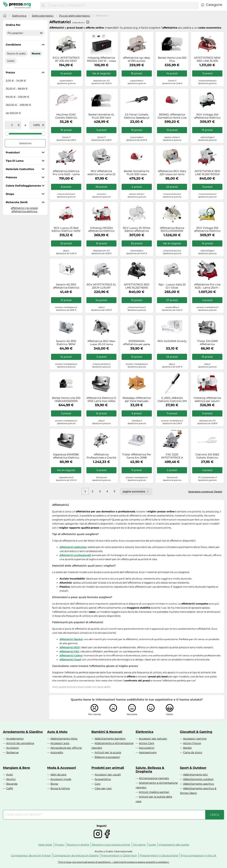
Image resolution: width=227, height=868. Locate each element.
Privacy (60, 845)
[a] (36, 125)
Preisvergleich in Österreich (119, 855)
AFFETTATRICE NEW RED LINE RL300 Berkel (207, 59)
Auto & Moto (57, 732)
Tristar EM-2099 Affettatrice (207, 343)
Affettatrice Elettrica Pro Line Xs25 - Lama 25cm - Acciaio (66, 173)
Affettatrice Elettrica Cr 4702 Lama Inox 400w (101, 400)
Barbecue (12, 752)
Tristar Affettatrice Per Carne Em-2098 (137, 456)
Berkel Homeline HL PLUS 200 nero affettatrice (101, 116)
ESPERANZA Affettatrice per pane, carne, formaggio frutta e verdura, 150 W (137, 343)
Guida (152, 845)
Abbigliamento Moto (64, 739)
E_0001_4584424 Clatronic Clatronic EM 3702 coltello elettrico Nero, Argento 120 (172, 400)
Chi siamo (139, 845)
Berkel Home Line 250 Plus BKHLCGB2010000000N (172, 59)
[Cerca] (43, 6)
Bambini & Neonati (107, 732)
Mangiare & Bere (16, 768)
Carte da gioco (193, 752)
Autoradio (57, 752)
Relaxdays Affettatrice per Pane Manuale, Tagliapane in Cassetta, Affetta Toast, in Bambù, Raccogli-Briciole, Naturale (137, 400)
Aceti (10, 775)
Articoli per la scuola (108, 752)
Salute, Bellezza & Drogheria (150, 770)
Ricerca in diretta (78, 845)
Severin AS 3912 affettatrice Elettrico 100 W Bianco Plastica (66, 286)
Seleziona (25, 143)
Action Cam (147, 743)
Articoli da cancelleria (20, 743)
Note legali (45, 845)
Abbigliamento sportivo (199, 784)
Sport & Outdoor (193, 768)
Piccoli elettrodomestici (75, 16)
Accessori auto (60, 743)
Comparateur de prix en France (31, 855)
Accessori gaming (195, 739)
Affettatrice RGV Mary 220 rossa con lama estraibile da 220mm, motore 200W (172, 173)
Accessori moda (61, 779)
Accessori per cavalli (108, 775)
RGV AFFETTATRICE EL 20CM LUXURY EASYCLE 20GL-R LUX (101, 286)
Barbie (187, 748)
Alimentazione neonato (154, 778)
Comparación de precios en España (76, 855)
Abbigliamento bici (195, 775)
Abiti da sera (58, 775)
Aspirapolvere (148, 752)
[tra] (12, 125)
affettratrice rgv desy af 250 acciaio (137, 59)
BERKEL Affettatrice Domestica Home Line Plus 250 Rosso (172, 116)
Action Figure (192, 743)
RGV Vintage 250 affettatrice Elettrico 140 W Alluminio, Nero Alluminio (207, 116)
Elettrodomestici (43, 16)
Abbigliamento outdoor (198, 779)
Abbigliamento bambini (110, 739)
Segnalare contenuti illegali (205, 492)
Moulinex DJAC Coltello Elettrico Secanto (66, 116)
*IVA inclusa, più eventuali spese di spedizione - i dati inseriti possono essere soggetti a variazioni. (113, 862)
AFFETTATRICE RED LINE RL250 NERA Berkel (137, 286)
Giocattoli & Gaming (196, 732)
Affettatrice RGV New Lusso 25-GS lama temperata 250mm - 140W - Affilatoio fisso (101, 343)
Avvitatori (13, 748)
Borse (54, 784)
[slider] (7, 133)
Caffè (10, 788)
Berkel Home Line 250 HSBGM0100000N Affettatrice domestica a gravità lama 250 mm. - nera (66, 400)
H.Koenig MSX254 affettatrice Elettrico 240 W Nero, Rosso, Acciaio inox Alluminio (101, 230)
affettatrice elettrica (24, 211)
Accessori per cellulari (153, 739)
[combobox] (122, 6)
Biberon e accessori (107, 757)
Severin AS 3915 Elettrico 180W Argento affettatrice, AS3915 (66, 343)
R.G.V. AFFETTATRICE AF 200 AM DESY (66, 59)
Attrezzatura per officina (66, 748)
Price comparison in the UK (199, 855)
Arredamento (15, 739)
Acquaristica (103, 779)
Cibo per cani (103, 788)
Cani (98, 784)
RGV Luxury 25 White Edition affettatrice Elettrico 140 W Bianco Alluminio (137, 230)
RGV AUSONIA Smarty (172, 341)
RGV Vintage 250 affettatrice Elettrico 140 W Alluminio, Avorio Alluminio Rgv (207, 230)
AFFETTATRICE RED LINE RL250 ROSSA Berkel (207, 173)
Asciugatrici (147, 748)
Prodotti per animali (108, 768)
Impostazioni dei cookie (174, 845)
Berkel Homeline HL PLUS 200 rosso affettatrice (137, 173)
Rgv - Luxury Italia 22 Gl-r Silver (172, 286)
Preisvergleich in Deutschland (159, 855)
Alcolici (11, 779)
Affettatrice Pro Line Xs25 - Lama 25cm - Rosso (207, 286)
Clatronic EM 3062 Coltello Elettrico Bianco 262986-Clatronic (207, 456)
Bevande (12, 784)
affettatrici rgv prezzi (24, 208)
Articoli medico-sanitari (154, 792)
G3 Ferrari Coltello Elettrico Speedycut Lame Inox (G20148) (137, 116)
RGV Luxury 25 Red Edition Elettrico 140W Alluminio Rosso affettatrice (66, 230)
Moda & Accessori (62, 768)
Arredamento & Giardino (23, 732)
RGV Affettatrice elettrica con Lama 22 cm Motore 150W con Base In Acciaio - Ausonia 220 (101, 173)
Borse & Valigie (60, 788)
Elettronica (19, 16)
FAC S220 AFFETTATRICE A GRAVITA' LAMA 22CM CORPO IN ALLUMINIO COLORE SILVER (172, 456)
